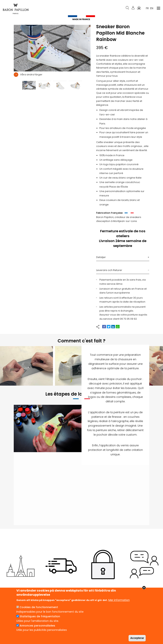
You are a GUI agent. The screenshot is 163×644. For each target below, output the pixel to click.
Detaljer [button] (101, 258)
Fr (147, 8)
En (152, 8)
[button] (28, 76)
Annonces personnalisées (37, 626)
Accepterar (137, 638)
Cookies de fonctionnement (39, 607)
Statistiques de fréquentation (40, 616)
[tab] (52, 76)
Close (144, 588)
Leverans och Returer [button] (109, 271)
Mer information (119, 600)
